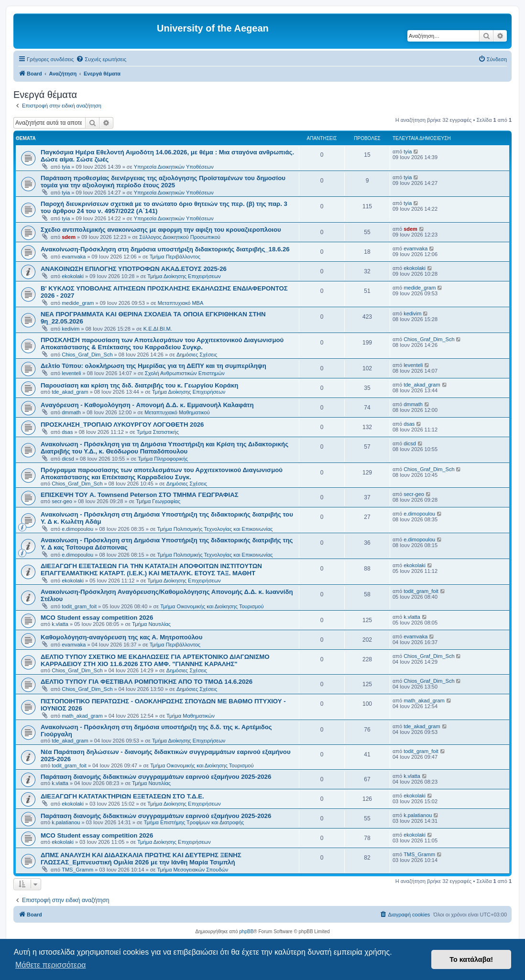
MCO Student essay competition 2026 (97, 618)
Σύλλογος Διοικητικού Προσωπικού (180, 237)
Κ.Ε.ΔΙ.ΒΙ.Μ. (158, 329)
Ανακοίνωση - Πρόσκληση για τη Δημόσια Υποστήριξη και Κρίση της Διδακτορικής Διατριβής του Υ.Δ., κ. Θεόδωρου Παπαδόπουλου (164, 448)
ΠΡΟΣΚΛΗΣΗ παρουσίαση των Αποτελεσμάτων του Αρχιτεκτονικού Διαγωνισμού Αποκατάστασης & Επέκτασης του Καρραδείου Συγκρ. (162, 344)
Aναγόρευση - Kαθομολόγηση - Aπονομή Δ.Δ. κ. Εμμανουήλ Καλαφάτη (147, 405)
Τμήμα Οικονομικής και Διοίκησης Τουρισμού (212, 606)
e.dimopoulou (77, 529)
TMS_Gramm (77, 870)
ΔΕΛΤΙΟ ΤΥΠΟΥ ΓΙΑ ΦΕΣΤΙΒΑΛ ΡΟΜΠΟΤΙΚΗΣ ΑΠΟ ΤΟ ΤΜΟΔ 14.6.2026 (147, 682)
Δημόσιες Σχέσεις (197, 355)
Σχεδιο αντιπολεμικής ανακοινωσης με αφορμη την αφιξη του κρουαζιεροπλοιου (161, 230)
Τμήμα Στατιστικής (158, 432)
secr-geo (62, 501)
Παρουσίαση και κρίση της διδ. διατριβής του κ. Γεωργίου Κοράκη (139, 385)
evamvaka (74, 257)
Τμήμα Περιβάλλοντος (175, 257)
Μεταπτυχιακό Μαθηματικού (177, 412)
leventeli (71, 373)
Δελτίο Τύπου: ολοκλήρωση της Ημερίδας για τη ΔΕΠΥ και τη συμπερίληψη (153, 366)
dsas (67, 432)
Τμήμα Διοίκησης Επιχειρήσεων (184, 276)
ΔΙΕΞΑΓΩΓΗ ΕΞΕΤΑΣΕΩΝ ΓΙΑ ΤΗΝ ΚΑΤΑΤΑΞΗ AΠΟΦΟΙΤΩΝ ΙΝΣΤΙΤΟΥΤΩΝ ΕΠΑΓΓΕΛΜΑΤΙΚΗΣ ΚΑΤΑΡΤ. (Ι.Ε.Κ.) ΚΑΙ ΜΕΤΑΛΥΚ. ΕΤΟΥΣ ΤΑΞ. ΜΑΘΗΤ (151, 570)
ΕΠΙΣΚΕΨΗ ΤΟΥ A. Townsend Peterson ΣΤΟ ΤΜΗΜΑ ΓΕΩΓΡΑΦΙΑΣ (140, 495)
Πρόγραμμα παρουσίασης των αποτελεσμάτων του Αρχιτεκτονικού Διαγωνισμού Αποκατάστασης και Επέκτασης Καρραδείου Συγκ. (162, 474)
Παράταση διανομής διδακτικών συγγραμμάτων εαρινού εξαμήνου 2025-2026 (156, 777)
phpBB (246, 932)
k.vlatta (60, 624)
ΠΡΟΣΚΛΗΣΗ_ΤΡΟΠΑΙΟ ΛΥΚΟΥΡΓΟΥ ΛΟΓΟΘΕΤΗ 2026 (122, 425)
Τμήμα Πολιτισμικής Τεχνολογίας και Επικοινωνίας (215, 529)
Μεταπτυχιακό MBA (181, 303)
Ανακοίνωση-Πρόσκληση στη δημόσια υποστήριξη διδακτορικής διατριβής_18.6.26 (165, 249)
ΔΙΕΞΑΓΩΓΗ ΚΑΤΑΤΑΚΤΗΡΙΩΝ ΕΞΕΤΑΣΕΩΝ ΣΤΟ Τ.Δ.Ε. (122, 796)
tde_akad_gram (70, 392)
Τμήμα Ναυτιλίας (151, 624)
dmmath (71, 412)
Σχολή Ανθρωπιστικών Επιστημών (185, 373)
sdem (69, 237)
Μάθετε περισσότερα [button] (51, 965)
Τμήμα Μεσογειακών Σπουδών (193, 870)
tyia (66, 167)
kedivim (71, 329)
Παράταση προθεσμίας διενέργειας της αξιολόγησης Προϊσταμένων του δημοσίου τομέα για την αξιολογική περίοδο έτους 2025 (163, 182)
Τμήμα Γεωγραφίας (158, 501)
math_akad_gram (82, 716)
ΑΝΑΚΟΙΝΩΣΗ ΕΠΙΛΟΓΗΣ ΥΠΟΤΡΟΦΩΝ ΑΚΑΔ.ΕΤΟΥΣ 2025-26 (134, 269)
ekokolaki (73, 276)
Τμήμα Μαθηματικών (191, 716)
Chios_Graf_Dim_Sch (87, 355)
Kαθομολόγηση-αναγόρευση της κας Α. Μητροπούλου (121, 637)
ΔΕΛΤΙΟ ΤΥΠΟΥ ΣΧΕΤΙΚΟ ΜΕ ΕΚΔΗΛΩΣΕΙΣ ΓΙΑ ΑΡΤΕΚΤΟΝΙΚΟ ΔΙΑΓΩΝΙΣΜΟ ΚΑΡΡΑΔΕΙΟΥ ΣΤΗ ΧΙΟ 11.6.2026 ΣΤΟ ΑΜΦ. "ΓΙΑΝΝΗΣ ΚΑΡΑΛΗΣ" (155, 660)
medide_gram (78, 303)
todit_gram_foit (79, 606)
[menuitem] (101, 59)
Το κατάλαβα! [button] (471, 959)
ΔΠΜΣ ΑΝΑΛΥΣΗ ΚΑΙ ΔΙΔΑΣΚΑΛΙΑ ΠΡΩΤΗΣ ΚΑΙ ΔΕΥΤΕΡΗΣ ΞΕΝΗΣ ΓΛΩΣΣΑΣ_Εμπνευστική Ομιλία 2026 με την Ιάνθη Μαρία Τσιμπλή (141, 859)
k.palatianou (66, 822)
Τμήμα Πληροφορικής (163, 459)
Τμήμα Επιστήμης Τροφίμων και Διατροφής (194, 822)
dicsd (68, 459)
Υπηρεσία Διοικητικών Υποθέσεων (174, 167)
